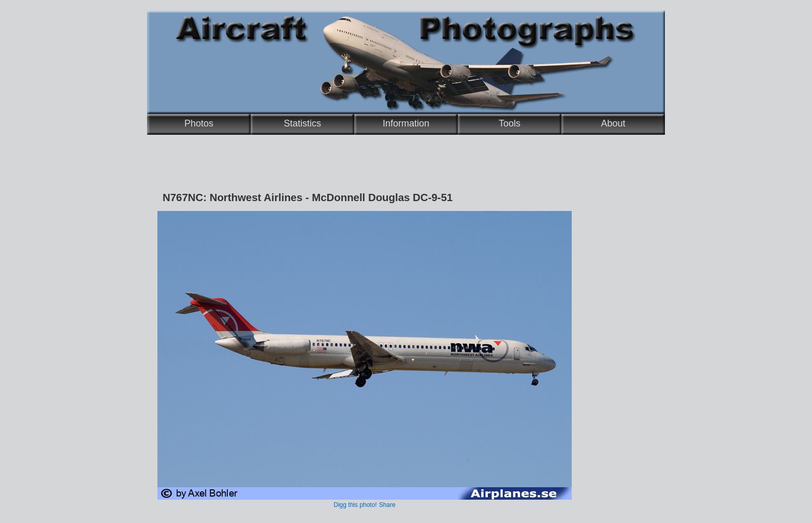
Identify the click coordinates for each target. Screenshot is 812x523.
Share (387, 505)
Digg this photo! (355, 505)
